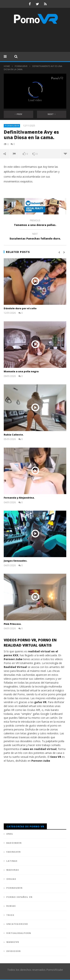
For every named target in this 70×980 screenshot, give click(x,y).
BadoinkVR (14, 843)
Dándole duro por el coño (20, 308)
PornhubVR (21, 66)
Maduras (13, 870)
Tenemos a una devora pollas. (35, 223)
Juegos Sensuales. (15, 561)
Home (7, 66)
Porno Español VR (19, 897)
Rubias (11, 906)
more (65, 154)
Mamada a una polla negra (21, 371)
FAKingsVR (14, 852)
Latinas (12, 861)
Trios (10, 915)
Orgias (11, 879)
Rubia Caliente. (14, 435)
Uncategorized (17, 924)
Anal (10, 834)
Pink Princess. (13, 624)
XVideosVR (14, 951)
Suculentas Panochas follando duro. (35, 237)
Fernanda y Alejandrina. (19, 498)
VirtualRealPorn (19, 933)
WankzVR (13, 942)
